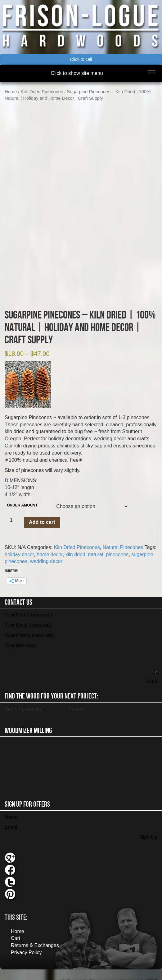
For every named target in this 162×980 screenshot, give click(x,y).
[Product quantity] (14, 511)
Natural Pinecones (123, 538)
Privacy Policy (26, 943)
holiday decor (19, 545)
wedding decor (46, 553)
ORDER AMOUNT (22, 496)
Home (11, 92)
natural (96, 545)
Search (76, 700)
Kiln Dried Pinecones (42, 92)
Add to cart (42, 513)
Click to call (81, 59)
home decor (50, 545)
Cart (16, 930)
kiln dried (75, 545)
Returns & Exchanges (35, 936)
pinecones (117, 545)
